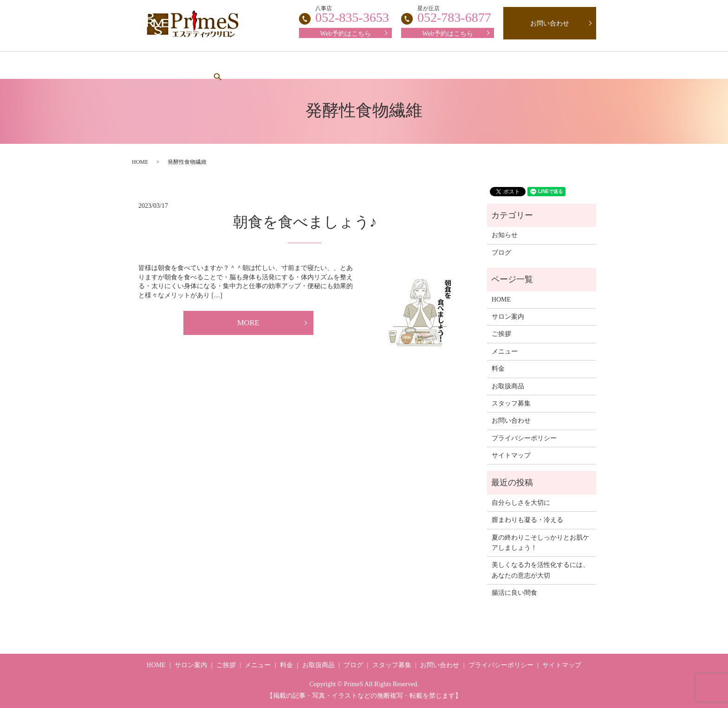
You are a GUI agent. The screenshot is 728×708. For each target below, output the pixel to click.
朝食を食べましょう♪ (305, 222)
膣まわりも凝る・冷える (527, 520)
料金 (357, 65)
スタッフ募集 (408, 65)
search (560, 65)
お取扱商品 (468, 65)
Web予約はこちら (447, 34)
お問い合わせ (550, 23)
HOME (164, 65)
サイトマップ (511, 455)
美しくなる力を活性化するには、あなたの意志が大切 (540, 570)
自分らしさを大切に (521, 503)
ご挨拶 (266, 65)
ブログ (519, 65)
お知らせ (505, 235)
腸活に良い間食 (514, 593)
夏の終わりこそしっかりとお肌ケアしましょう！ (540, 543)
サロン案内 (215, 65)
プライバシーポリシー (524, 438)
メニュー (313, 65)
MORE (248, 324)
